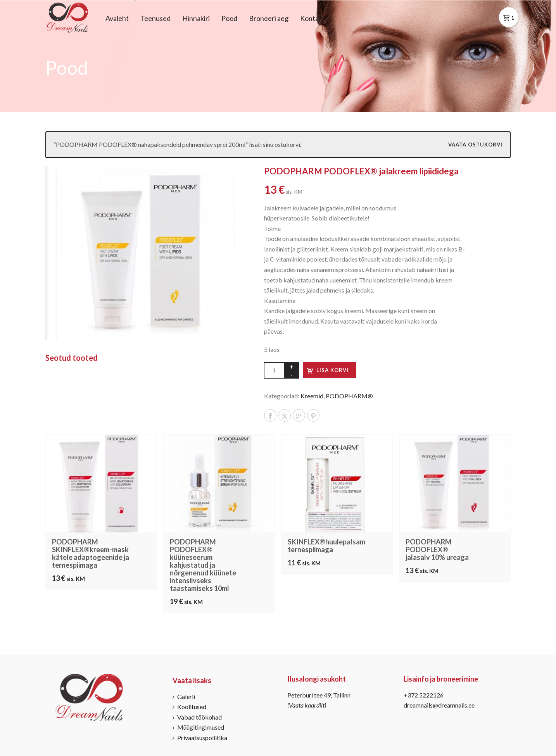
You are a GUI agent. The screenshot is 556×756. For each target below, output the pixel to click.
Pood (229, 18)
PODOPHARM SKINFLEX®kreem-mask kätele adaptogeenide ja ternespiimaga (91, 553)
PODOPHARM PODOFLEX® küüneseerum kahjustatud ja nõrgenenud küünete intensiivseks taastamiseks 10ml (203, 565)
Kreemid (312, 396)
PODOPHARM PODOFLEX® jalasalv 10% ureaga (437, 549)
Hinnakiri (196, 18)
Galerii (184, 697)
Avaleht (117, 18)
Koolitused (189, 707)
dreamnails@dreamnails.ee (439, 705)
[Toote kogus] (274, 370)
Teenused (155, 18)
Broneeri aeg (269, 18)
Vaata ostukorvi (475, 145)
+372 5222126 (424, 695)
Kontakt (313, 18)
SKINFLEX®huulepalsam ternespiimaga (326, 546)
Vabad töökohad (197, 717)
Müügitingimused (198, 727)
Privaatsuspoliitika (200, 738)
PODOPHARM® (349, 396)
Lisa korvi (332, 370)
